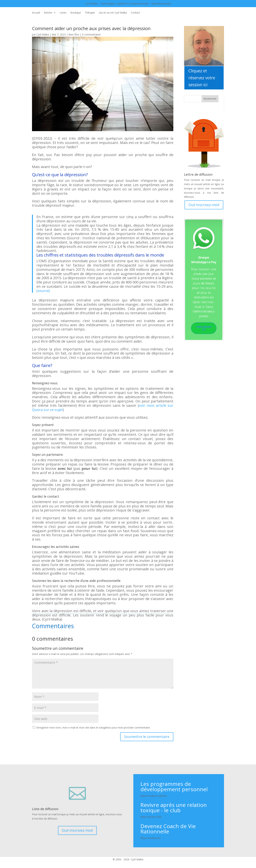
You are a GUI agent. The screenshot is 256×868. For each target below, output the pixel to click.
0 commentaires (91, 34)
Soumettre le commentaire (147, 737)
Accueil (36, 13)
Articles (48, 13)
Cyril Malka (43, 34)
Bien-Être (74, 34)
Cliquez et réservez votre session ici (202, 78)
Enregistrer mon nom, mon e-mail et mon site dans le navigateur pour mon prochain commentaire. (93, 728)
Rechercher (210, 99)
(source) (43, 291)
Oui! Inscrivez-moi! (204, 205)
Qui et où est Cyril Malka (113, 13)
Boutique (76, 13)
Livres (63, 13)
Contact (135, 13)
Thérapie (90, 13)
